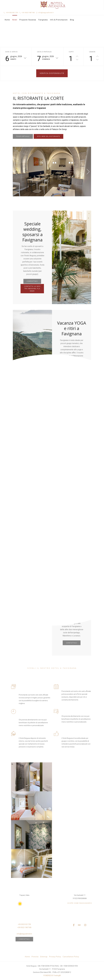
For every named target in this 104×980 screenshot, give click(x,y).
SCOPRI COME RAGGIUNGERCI (80, 903)
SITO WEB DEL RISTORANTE (48, 136)
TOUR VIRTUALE (23, 136)
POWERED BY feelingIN (52, 975)
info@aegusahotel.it (46, 13)
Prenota (35, 957)
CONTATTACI (32, 281)
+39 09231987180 (28, 13)
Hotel (15, 20)
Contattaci (24, 939)
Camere (92, 52)
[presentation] (16, 172)
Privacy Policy (55, 957)
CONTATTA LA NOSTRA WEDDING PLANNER (32, 289)
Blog (72, 20)
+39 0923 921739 (24, 924)
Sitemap (44, 957)
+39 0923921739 (12, 13)
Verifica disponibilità (52, 73)
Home (7, 20)
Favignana (43, 20)
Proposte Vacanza (28, 20)
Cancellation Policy (71, 957)
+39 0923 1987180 (24, 927)
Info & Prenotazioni (59, 20)
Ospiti (71, 52)
